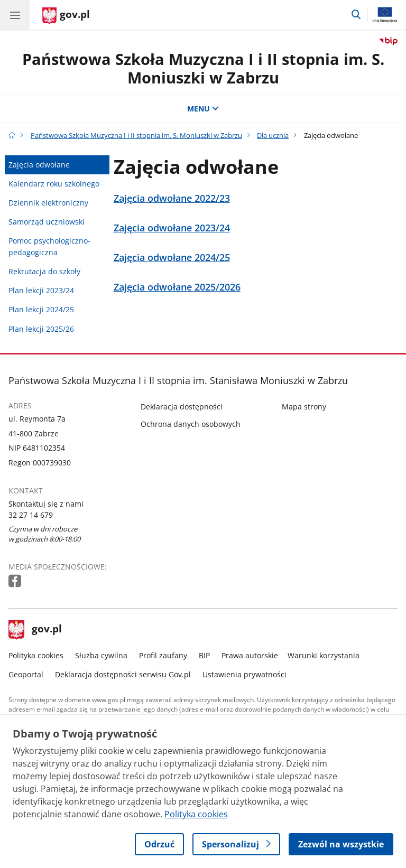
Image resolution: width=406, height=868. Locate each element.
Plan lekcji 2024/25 (41, 309)
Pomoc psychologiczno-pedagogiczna (49, 246)
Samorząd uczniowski (47, 222)
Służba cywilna (101, 655)
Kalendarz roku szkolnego (54, 184)
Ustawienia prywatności (244, 674)
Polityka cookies (36, 655)
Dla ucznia (273, 135)
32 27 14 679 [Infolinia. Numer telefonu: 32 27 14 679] (31, 515)
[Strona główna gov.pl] (66, 16)
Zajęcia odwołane (39, 165)
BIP (204, 655)
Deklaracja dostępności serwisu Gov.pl (123, 674)
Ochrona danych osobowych (191, 424)
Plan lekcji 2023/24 (41, 290)
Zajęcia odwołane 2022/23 (172, 198)
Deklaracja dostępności (182, 407)
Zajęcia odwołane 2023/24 (172, 228)
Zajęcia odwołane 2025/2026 (177, 287)
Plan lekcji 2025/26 (41, 329)
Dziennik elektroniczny (48, 203)
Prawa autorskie (250, 655)
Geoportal (26, 674)
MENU (203, 109)
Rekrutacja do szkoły (44, 271)
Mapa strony (304, 407)
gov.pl (35, 630)
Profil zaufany (163, 655)
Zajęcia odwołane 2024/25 (172, 258)
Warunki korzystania (324, 655)
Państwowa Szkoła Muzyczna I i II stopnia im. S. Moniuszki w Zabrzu (203, 68)
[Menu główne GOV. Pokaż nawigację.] (15, 15)
